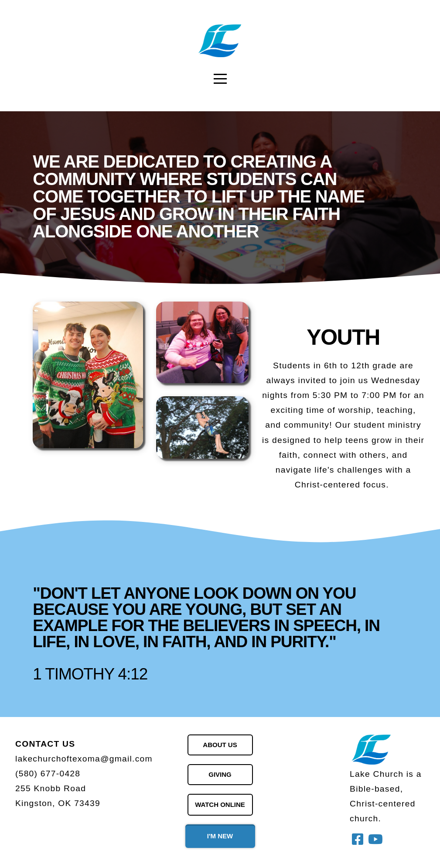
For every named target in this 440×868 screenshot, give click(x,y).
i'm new (220, 836)
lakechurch (38, 759)
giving (220, 774)
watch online (220, 805)
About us (220, 745)
